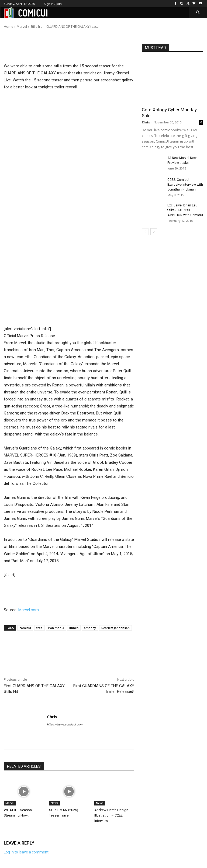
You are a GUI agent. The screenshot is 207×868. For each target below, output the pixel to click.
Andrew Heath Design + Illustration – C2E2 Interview (113, 815)
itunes (74, 628)
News (54, 803)
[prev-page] (145, 232)
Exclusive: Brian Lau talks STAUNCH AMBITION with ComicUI (185, 210)
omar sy (90, 628)
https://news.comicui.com (65, 725)
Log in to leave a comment (26, 852)
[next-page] (154, 232)
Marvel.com (29, 610)
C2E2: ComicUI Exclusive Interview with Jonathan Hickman (185, 185)
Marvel (10, 803)
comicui (25, 628)
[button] (198, 13)
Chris (23, 23)
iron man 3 (56, 628)
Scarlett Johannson (115, 628)
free (39, 628)
